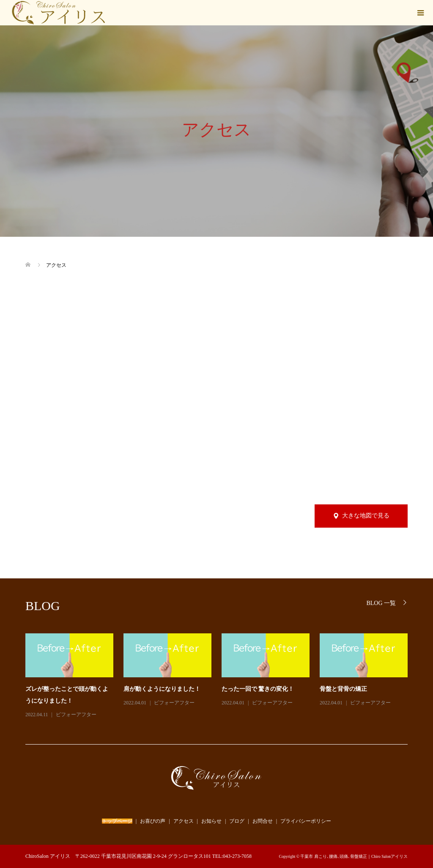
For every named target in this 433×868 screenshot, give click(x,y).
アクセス (184, 821)
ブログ (237, 821)
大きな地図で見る (366, 516)
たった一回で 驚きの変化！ (258, 689)
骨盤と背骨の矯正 (343, 689)
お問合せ (263, 821)
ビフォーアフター (76, 715)
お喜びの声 (153, 821)
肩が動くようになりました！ (162, 689)
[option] (222, 676)
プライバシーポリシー (306, 821)
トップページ (117, 821)
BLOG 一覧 (381, 603)
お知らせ (211, 821)
